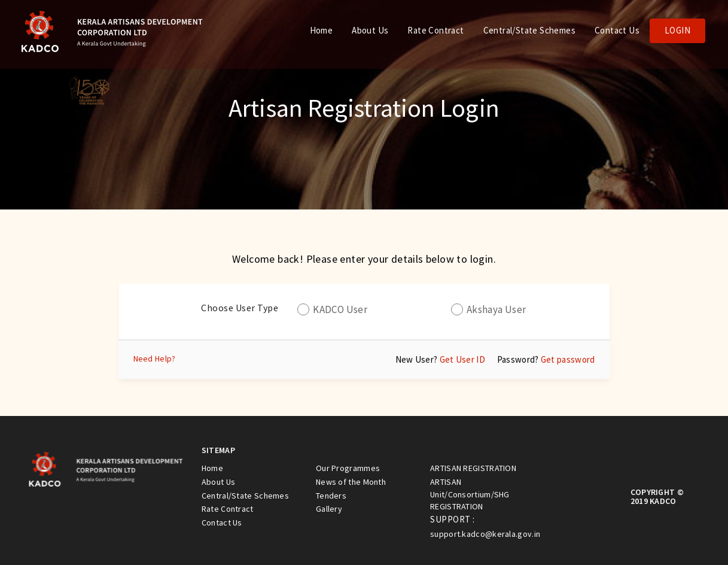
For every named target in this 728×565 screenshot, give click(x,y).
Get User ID (462, 359)
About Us (370, 30)
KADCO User (340, 309)
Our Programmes (348, 468)
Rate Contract (435, 30)
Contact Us (617, 30)
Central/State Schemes (529, 30)
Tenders (331, 496)
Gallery (329, 509)
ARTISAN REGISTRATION (473, 468)
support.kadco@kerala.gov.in (485, 534)
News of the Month (351, 482)
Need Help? (155, 359)
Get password (568, 359)
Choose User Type (240, 308)
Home (322, 30)
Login (677, 30)
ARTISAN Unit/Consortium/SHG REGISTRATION (470, 494)
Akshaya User (496, 309)
